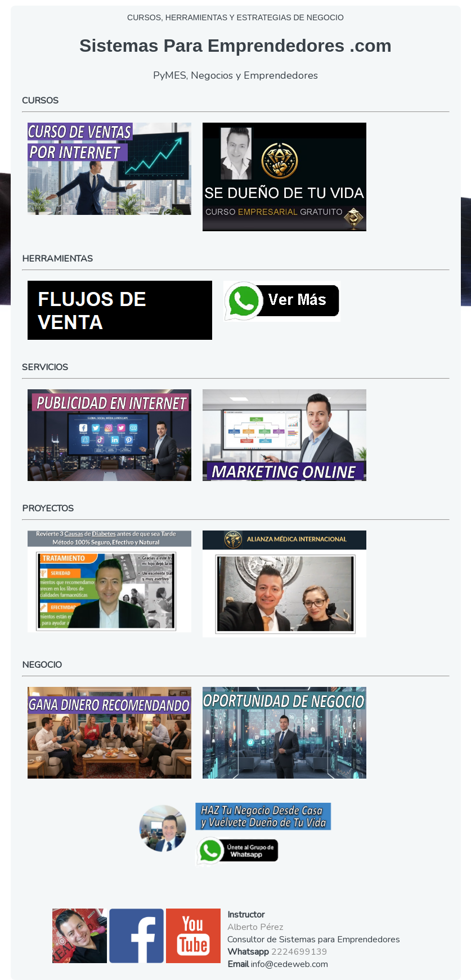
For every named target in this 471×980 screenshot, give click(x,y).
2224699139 (299, 952)
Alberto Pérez (255, 927)
